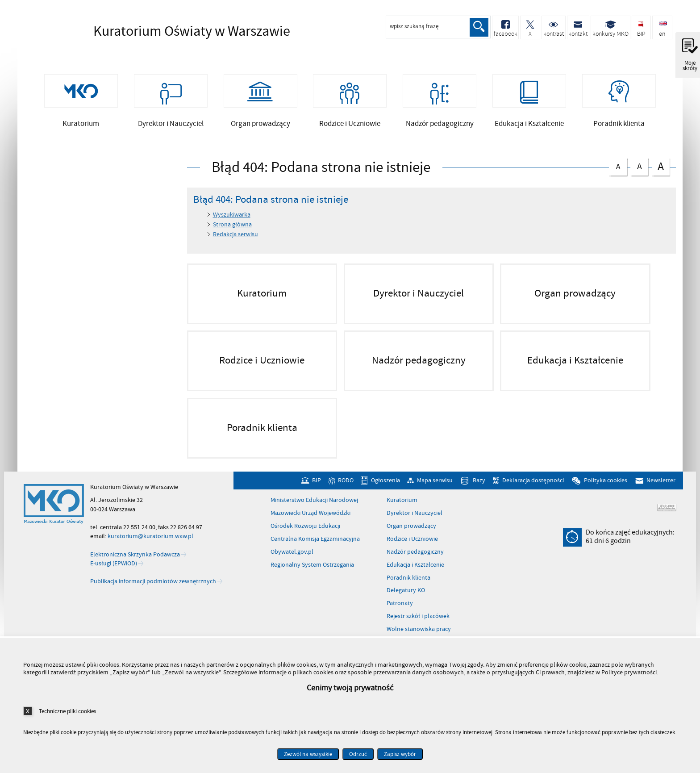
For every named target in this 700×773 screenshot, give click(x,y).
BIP (317, 484)
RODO (346, 484)
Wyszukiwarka (232, 219)
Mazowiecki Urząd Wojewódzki (310, 517)
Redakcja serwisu (235, 238)
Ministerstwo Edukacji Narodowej (314, 504)
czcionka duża (661, 170)
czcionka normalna (618, 169)
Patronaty (400, 607)
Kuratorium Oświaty (165, 31)
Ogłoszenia (385, 484)
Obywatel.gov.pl (292, 556)
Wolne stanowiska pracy (419, 633)
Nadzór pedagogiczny (415, 556)
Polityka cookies (606, 484)
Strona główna (232, 228)
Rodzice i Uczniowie (412, 543)
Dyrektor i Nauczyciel (415, 517)
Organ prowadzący (411, 530)
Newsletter (661, 484)
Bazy (479, 484)
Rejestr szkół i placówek (418, 620)
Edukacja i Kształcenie (415, 569)
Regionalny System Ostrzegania (312, 569)
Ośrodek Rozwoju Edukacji (305, 530)
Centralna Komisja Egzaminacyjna (315, 543)
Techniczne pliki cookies (67, 711)
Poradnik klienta (408, 582)
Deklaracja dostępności (533, 484)
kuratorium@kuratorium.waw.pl (150, 540)
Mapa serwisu (435, 484)
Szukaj (479, 27)
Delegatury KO (406, 595)
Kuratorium (402, 504)
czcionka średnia (639, 169)
